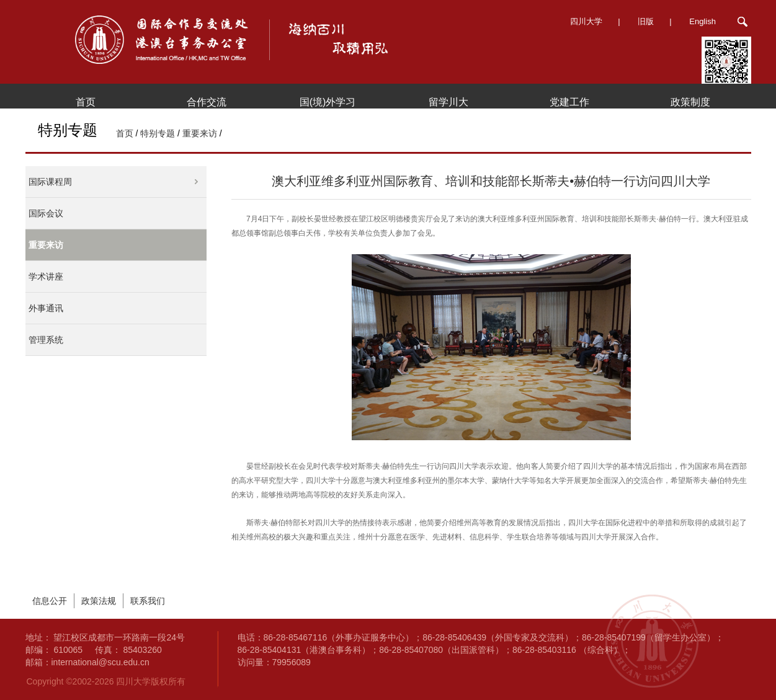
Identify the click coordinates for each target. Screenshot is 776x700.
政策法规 (99, 601)
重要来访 (200, 133)
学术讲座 (46, 277)
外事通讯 (46, 308)
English (702, 21)
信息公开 (50, 601)
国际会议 (46, 213)
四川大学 (586, 21)
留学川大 (448, 102)
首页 (86, 102)
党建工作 (569, 102)
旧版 (646, 21)
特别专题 (158, 133)
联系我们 (148, 601)
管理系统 (46, 340)
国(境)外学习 (328, 102)
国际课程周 (50, 182)
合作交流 (207, 102)
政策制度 (690, 102)
